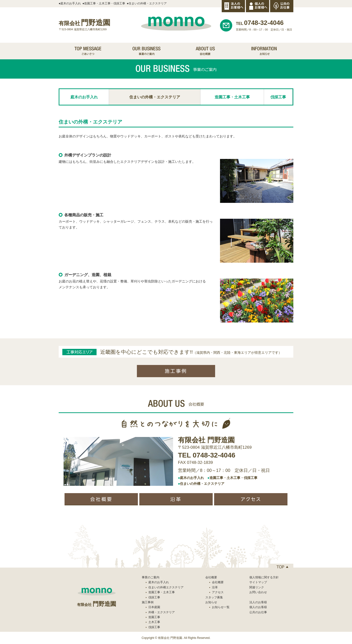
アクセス (218, 592)
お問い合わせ (258, 592)
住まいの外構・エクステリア (155, 97)
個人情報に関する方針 (264, 577)
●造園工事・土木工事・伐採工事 (104, 3)
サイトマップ (258, 582)
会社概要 (218, 582)
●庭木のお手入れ (70, 3)
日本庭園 (154, 607)
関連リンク (257, 587)
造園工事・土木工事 (232, 97)
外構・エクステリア (162, 612)
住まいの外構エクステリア (166, 587)
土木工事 (154, 622)
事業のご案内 (151, 577)
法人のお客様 (258, 602)
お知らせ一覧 (221, 607)
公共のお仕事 (258, 612)
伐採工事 (278, 97)
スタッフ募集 (214, 597)
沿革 (215, 587)
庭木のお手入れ (84, 97)
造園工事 (154, 617)
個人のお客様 (258, 607)
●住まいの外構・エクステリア (147, 3)
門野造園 (84, 23)
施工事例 (148, 602)
